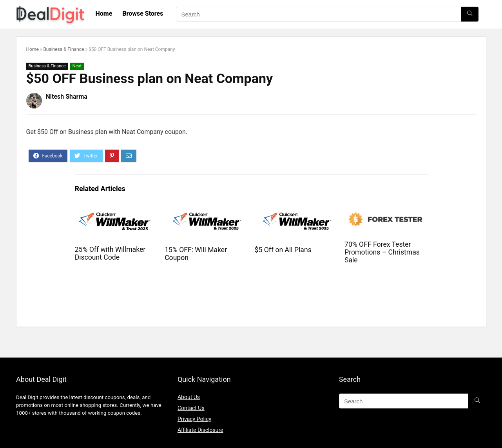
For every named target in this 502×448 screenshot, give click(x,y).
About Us (189, 397)
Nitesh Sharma (67, 97)
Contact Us (191, 408)
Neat (77, 66)
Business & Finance (63, 49)
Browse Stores (143, 14)
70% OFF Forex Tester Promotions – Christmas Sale (382, 252)
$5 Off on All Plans (283, 250)
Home (104, 14)
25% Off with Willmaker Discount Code (110, 253)
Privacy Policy (194, 419)
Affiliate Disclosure (200, 430)
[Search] (470, 14)
